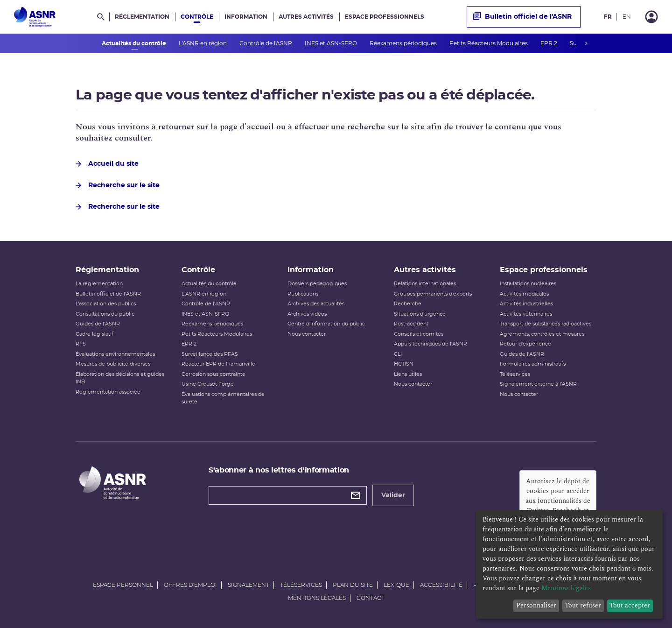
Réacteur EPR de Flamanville (218, 364)
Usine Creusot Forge (208, 384)
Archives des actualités (316, 304)
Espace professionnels (385, 17)
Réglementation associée (108, 392)
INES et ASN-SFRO (332, 43)
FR (608, 17)
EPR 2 (549, 43)
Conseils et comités (419, 334)
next (586, 43)
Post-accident (411, 324)
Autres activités (306, 17)
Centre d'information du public (326, 324)
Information (246, 17)
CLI (398, 354)
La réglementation (99, 284)
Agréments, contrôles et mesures (542, 334)
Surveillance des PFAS (210, 354)
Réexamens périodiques (404, 43)
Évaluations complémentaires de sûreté (223, 398)
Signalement (248, 585)
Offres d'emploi (190, 585)
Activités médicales (524, 294)
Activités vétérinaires (526, 314)
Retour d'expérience (525, 344)
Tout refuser (583, 605)
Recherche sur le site (118, 185)
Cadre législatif (94, 334)
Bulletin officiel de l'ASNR (522, 17)
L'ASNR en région (203, 43)
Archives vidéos (307, 314)
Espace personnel (123, 585)
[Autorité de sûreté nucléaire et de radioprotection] (35, 17)
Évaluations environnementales (115, 354)
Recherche (408, 304)
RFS (81, 344)
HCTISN (404, 364)
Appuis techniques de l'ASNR (430, 344)
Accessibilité (441, 585)
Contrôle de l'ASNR (266, 43)
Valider (393, 495)
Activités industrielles (526, 304)
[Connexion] (651, 17)
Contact (371, 598)
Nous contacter (307, 334)
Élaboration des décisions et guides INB (120, 378)
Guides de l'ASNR (98, 324)
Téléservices (515, 374)
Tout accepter (630, 605)
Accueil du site (107, 164)
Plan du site (353, 585)
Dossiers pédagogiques (317, 284)
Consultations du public (105, 314)
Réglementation (142, 17)
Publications (303, 294)
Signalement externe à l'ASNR (538, 384)
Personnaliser (536, 605)
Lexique (396, 585)
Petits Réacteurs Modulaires (489, 43)
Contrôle (197, 17)
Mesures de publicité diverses (113, 364)
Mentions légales (317, 598)
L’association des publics (106, 304)
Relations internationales (425, 284)
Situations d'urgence (420, 314)
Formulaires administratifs (533, 364)
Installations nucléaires (528, 284)
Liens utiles (408, 374)
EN (627, 17)
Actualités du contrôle (135, 43)
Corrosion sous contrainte (213, 374)
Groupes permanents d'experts (433, 294)
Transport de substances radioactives (546, 324)
